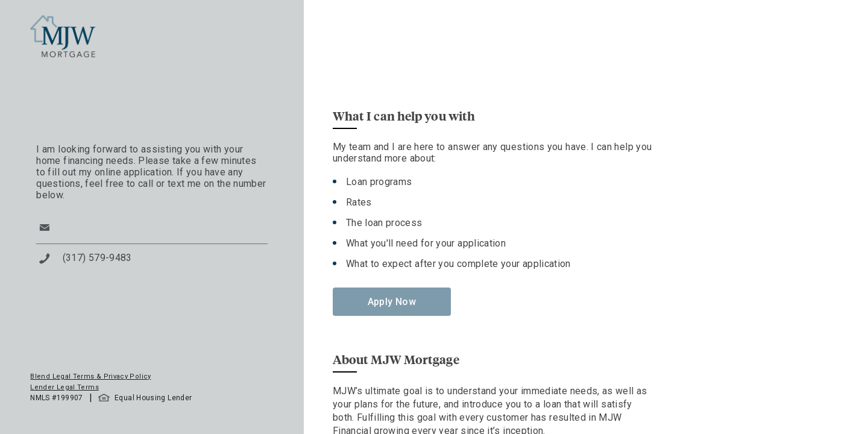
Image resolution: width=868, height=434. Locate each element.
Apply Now (392, 302)
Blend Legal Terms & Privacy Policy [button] (90, 376)
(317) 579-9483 (97, 258)
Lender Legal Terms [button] (64, 387)
